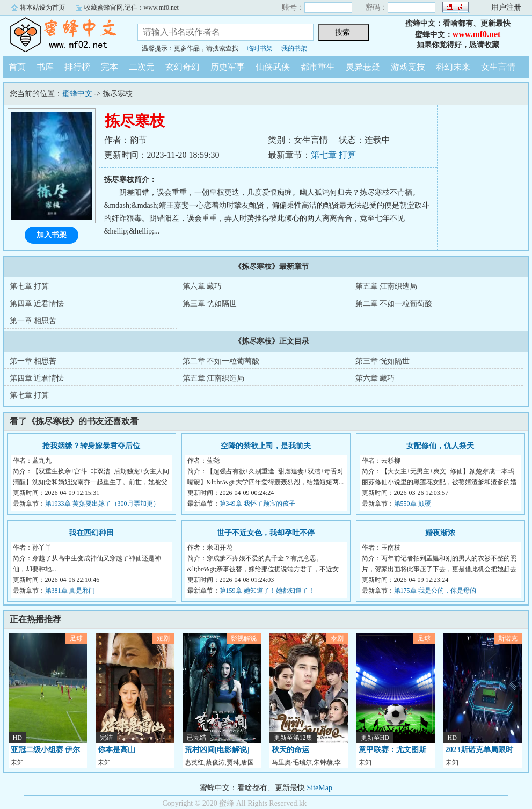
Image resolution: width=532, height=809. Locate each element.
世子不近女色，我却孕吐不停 (266, 533)
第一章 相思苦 (33, 321)
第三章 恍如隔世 (210, 304)
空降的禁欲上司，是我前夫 (266, 446)
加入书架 (52, 235)
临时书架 (260, 48)
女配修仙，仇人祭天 (440, 446)
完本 (110, 67)
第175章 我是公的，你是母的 (435, 591)
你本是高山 (116, 750)
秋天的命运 (290, 750)
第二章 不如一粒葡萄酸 (394, 304)
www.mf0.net (477, 34)
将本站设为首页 (42, 8)
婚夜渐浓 (440, 533)
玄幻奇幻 (183, 67)
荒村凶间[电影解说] (217, 750)
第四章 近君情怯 (37, 304)
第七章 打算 (333, 155)
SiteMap (320, 788)
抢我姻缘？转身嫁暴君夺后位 (91, 446)
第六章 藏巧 (202, 286)
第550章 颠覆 (413, 504)
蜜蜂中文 (62, 34)
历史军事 (228, 67)
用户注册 (506, 7)
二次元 (142, 67)
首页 (17, 67)
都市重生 (318, 67)
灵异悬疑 (363, 67)
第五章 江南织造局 (387, 286)
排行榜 (77, 67)
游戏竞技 (408, 67)
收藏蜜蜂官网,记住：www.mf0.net (132, 8)
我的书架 (294, 48)
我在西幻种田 (91, 533)
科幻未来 (453, 67)
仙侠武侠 (273, 67)
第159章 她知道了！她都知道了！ (267, 591)
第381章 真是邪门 (70, 591)
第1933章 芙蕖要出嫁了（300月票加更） (102, 504)
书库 (45, 67)
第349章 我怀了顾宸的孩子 (257, 504)
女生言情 (498, 67)
